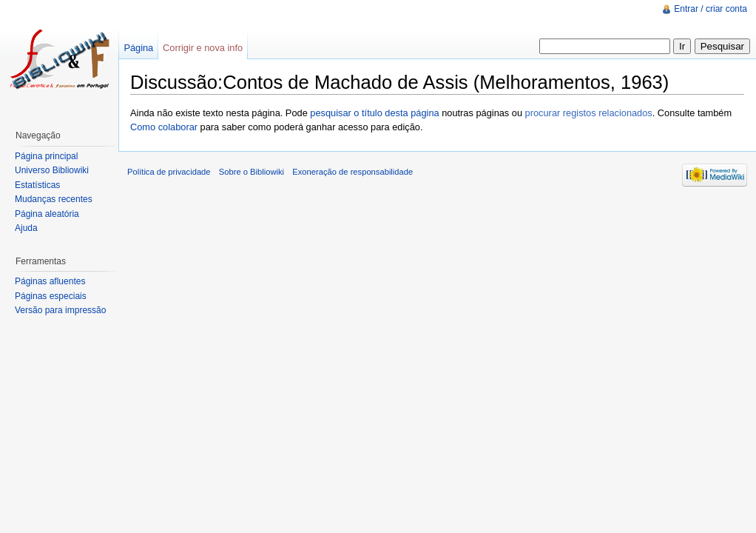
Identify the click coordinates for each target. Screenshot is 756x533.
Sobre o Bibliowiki (252, 172)
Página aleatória (47, 214)
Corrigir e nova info (203, 48)
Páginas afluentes (50, 281)
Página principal (46, 156)
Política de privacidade (169, 172)
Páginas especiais (51, 296)
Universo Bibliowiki (52, 170)
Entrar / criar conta (711, 9)
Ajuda (26, 228)
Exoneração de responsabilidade (352, 172)
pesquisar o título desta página (374, 113)
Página (138, 48)
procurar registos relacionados (589, 113)
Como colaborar (164, 127)
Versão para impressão (60, 310)
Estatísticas (37, 185)
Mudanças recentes (54, 199)
